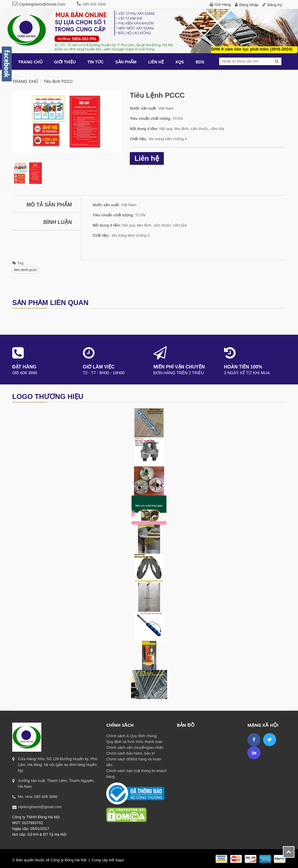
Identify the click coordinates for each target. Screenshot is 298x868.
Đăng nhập (249, 5)
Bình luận (58, 222)
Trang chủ (25, 81)
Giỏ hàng (223, 5)
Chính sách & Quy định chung (131, 736)
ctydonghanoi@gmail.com (42, 4)
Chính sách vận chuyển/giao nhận (135, 747)
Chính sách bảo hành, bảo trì (131, 753)
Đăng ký (275, 5)
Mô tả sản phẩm (49, 205)
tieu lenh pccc (26, 270)
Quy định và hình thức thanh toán (134, 742)
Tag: (18, 263)
